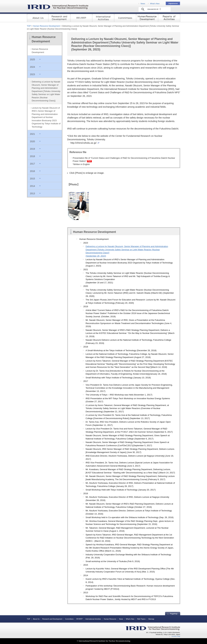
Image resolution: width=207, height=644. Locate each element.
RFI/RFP (79, 619)
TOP (29, 26)
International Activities (93, 619)
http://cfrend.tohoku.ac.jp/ (84, 143)
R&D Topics (141, 619)
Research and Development (52, 619)
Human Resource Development (46, 26)
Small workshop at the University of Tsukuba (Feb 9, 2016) (113, 561)
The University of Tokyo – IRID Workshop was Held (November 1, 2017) (119, 395)
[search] (154, 9)
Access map (176, 636)
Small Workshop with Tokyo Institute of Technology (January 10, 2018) (118, 378)
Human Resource (110, 619)
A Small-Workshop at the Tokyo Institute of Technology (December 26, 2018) (121, 350)
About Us (36, 619)
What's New (155, 4)
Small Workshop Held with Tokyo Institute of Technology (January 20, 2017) (121, 490)
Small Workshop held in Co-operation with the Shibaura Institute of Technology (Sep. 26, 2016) (130, 517)
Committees (69, 619)
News (143, 4)
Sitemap (151, 619)
